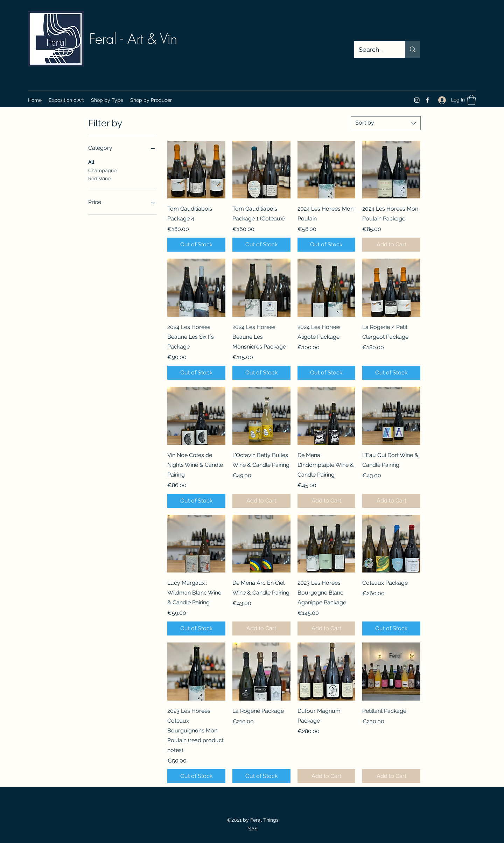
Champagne (102, 170)
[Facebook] (427, 100)
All (91, 161)
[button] (107, 100)
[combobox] (386, 123)
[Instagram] (417, 100)
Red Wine (99, 178)
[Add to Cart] (391, 245)
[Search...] (374, 50)
